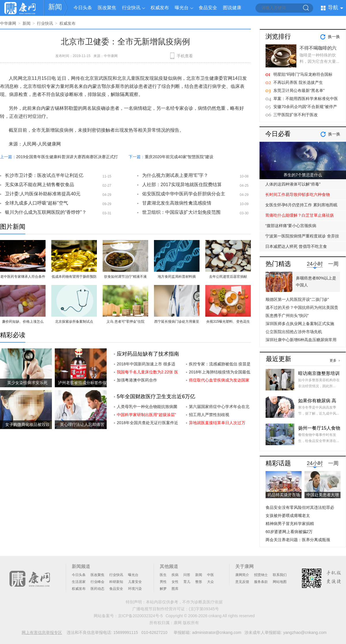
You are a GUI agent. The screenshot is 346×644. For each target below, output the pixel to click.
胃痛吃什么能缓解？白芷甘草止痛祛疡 (300, 215)
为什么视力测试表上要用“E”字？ (175, 175)
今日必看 (278, 134)
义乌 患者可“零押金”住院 (125, 322)
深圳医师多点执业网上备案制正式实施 (300, 324)
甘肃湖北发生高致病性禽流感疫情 (177, 203)
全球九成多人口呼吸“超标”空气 (36, 203)
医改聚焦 (107, 8)
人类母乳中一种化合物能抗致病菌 (147, 407)
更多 (333, 360)
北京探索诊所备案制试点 (74, 322)
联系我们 (280, 575)
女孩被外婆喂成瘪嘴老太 (288, 515)
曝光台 (182, 8)
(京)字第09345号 (204, 609)
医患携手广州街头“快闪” (287, 316)
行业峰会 (97, 582)
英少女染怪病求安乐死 (27, 383)
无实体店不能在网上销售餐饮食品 (40, 185)
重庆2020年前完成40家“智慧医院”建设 (179, 157)
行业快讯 (131, 8)
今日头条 (83, 8)
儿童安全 (135, 582)
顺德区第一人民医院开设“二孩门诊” (297, 299)
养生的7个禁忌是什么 (303, 175)
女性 (175, 582)
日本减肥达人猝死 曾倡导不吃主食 (296, 246)
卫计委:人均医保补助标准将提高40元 (43, 194)
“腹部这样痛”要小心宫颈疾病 (291, 226)
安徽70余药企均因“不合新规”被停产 (305, 107)
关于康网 (245, 566)
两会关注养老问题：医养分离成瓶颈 (298, 540)
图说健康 (232, 8)
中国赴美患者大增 (323, 495)
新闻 (55, 7)
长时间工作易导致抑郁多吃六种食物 (298, 194)
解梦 (163, 589)
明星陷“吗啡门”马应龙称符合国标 (303, 74)
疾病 (175, 575)
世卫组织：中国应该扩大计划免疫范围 (181, 212)
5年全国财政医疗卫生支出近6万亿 (156, 396)
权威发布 (160, 8)
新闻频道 (81, 566)
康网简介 (242, 575)
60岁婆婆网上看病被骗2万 (289, 532)
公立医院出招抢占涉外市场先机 (294, 332)
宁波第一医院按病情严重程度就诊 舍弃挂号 (302, 237)
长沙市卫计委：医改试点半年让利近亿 (44, 175)
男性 (163, 582)
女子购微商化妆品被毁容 (27, 424)
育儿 (187, 582)
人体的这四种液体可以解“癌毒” (293, 184)
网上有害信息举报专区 (42, 632)
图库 (175, 589)
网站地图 (280, 582)
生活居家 (79, 582)
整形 (199, 582)
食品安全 (208, 8)
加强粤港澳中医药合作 (137, 380)
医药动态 (97, 589)
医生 (163, 575)
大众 (210, 582)
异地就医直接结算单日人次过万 (217, 423)
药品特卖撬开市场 (284, 495)
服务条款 (261, 582)
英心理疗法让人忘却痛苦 (82, 424)
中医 (210, 575)
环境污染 (135, 589)
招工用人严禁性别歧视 (209, 415)
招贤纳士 (261, 575)
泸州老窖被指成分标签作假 (82, 383)
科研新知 (116, 582)
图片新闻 (13, 227)
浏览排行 (278, 36)
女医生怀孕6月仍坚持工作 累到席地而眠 (301, 205)
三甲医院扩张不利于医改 (296, 115)
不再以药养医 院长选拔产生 (298, 82)
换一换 (334, 37)
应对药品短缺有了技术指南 (148, 354)
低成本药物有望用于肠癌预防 (74, 277)
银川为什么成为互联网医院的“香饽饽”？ (46, 212)
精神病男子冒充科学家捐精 (290, 524)
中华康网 (8, 23)
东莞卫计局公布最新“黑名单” (299, 90)
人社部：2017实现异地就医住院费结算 (182, 185)
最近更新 (279, 359)
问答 (187, 575)
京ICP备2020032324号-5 (140, 616)
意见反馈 (242, 582)
